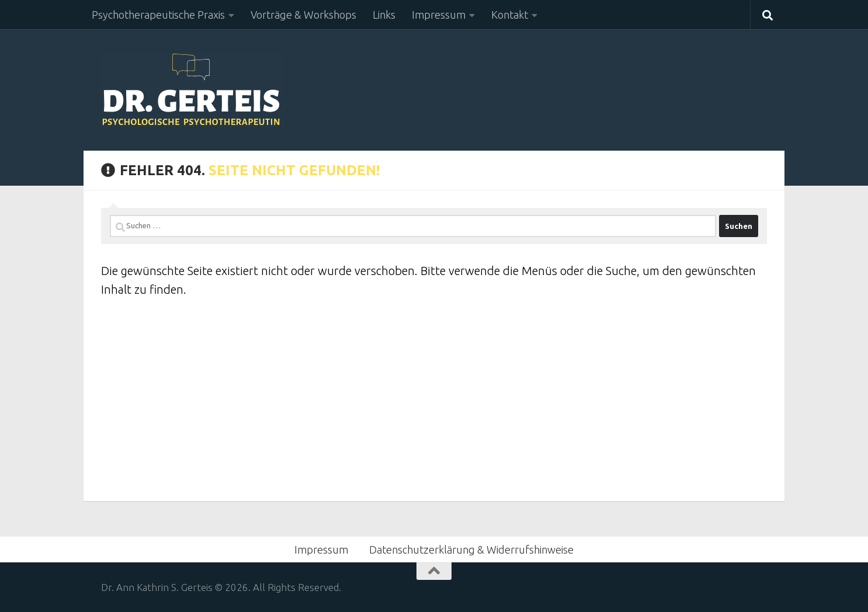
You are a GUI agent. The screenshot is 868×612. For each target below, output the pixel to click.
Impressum (439, 15)
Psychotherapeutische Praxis (158, 15)
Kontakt (510, 15)
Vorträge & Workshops (303, 15)
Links (384, 15)
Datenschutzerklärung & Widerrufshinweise (471, 550)
